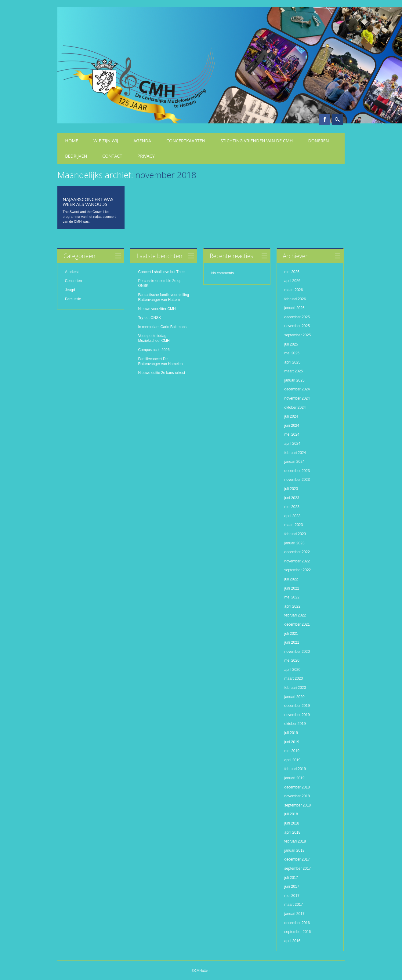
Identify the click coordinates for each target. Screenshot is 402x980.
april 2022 (293, 606)
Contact (112, 156)
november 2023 (297, 480)
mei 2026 (292, 272)
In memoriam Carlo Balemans (162, 327)
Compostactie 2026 (154, 350)
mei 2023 (292, 507)
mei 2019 (292, 751)
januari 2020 (295, 697)
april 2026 (293, 281)
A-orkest (72, 272)
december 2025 (297, 317)
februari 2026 (295, 299)
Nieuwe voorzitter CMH (157, 309)
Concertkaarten (186, 141)
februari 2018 (295, 841)
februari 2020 (295, 688)
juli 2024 (291, 416)
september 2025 (298, 335)
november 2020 (297, 652)
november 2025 (297, 326)
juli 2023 (291, 489)
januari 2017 (295, 914)
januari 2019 (295, 778)
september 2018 (298, 805)
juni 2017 (292, 887)
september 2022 (298, 570)
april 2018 (293, 832)
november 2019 (297, 715)
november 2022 (297, 561)
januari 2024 (295, 462)
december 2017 (297, 859)
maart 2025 (294, 371)
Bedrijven (76, 156)
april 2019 (293, 760)
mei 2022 (292, 597)
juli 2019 (291, 733)
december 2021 (297, 624)
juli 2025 (291, 344)
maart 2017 (294, 905)
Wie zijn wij (106, 141)
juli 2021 (291, 634)
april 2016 (293, 941)
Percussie (73, 299)
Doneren (318, 141)
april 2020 (293, 670)
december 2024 (297, 389)
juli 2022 (291, 579)
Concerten (73, 281)
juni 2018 (292, 823)
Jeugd (70, 290)
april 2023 (293, 516)
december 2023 (297, 471)
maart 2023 (294, 525)
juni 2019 (292, 742)
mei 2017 (292, 896)
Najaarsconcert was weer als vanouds (88, 202)
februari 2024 (295, 453)
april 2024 (293, 444)
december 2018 (297, 787)
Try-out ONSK (149, 318)
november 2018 (297, 796)
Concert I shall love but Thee (162, 272)
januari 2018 (295, 850)
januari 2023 (295, 543)
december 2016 (297, 923)
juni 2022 (292, 588)
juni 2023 (292, 498)
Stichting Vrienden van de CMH (257, 141)
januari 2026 (295, 308)
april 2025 (293, 362)
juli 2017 (291, 878)
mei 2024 (292, 434)
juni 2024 (292, 426)
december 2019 (297, 706)
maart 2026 (294, 290)
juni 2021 (292, 642)
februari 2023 (295, 534)
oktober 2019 (295, 724)
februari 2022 (295, 615)
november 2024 (297, 398)
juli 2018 (291, 814)
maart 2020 (294, 678)
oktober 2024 (295, 408)
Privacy (146, 156)
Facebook (324, 119)
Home (72, 141)
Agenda (142, 141)
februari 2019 (295, 769)
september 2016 (298, 932)
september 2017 (298, 868)
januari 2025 (295, 380)
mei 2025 (292, 353)
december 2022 (297, 552)
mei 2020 (292, 660)
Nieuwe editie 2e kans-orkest (161, 373)
